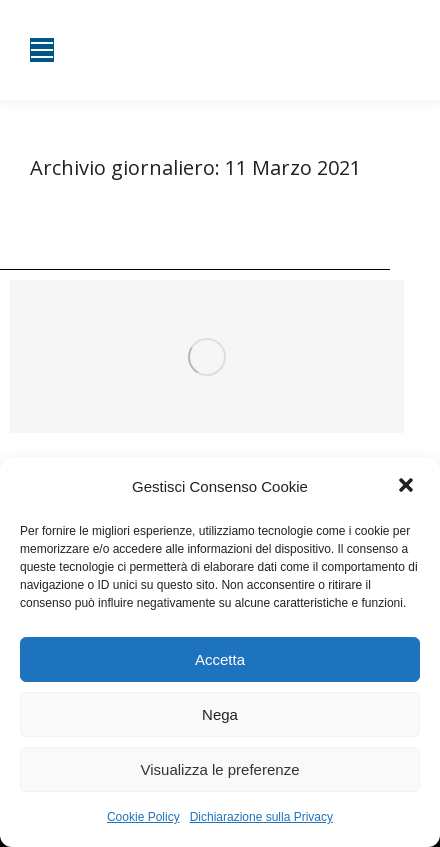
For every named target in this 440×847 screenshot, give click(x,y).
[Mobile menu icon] (42, 50)
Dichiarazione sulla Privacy (261, 817)
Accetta (220, 659)
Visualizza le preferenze (220, 769)
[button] (408, 487)
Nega (220, 714)
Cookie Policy (143, 817)
